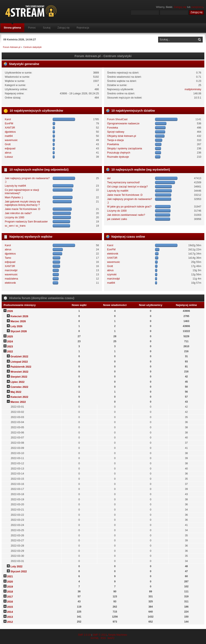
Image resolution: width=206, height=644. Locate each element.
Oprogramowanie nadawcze (123, 124)
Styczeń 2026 (19, 331)
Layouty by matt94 (15, 186)
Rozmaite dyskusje (118, 157)
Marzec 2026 (18, 321)
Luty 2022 (16, 567)
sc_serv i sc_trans (15, 226)
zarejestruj (197, 7)
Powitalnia (113, 144)
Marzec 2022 (18, 402)
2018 (10, 592)
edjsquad (10, 149)
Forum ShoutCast (117, 119)
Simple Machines (117, 635)
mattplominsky (193, 89)
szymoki (112, 275)
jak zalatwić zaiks (117, 219)
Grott (8, 144)
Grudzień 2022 (19, 357)
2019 (10, 587)
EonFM (9, 124)
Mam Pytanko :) (14, 197)
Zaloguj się (180, 7)
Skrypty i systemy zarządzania (125, 149)
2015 (10, 607)
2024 (10, 342)
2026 (10, 311)
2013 (10, 617)
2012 (10, 622)
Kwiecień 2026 (19, 316)
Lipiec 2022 (17, 382)
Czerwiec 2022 (19, 387)
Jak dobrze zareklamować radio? (126, 215)
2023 (10, 347)
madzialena (11, 279)
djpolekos (10, 132)
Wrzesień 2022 (19, 372)
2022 (10, 352)
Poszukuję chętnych (119, 153)
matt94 (9, 136)
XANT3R (10, 128)
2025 (10, 337)
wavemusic (11, 140)
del (109, 178)
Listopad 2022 (19, 362)
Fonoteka (113, 128)
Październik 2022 (21, 367)
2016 (10, 602)
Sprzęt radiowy (116, 132)
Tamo (8, 258)
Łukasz (9, 157)
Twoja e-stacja (115, 140)
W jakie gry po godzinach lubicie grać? (129, 207)
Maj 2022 (16, 392)
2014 (10, 612)
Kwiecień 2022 (19, 397)
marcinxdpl (11, 270)
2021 (10, 577)
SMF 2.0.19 (84, 635)
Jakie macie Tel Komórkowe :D (22, 209)
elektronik (10, 283)
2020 (10, 582)
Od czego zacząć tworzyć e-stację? (127, 187)
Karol (8, 119)
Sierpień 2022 (19, 377)
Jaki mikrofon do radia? (18, 213)
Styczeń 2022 (19, 572)
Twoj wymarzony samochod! (123, 182)
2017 (10, 597)
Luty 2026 (16, 326)
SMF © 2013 (100, 635)
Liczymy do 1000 (15, 217)
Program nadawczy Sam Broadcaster (26, 222)
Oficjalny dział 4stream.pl (122, 136)
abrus (8, 153)
